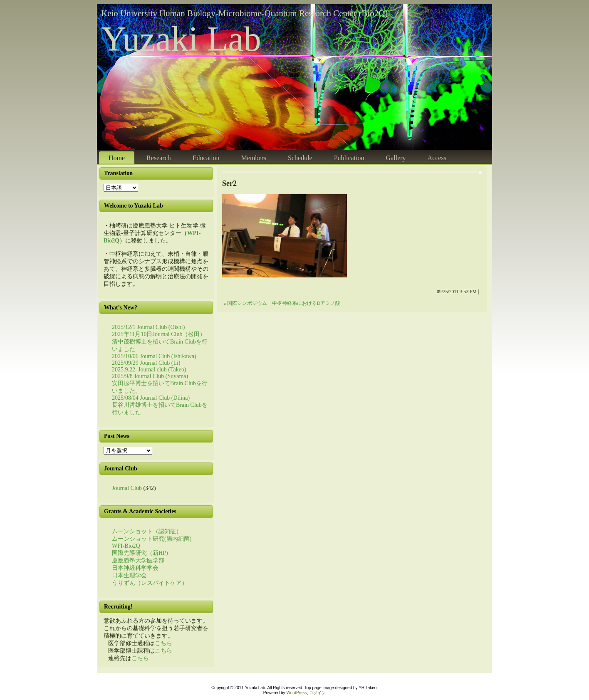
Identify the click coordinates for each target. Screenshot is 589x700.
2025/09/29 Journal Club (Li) (146, 363)
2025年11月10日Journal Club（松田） (159, 334)
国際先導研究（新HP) (140, 553)
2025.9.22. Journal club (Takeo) (149, 370)
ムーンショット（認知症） (147, 531)
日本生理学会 (129, 575)
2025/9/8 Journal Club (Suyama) (150, 376)
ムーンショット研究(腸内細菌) (152, 539)
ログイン (317, 693)
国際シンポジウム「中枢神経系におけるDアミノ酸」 (286, 303)
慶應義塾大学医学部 (138, 560)
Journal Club (127, 488)
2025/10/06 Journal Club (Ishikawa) (154, 356)
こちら (163, 643)
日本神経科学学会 (135, 568)
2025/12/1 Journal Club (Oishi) (148, 327)
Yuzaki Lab (181, 39)
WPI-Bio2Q (126, 546)
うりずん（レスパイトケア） (150, 583)
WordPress (296, 693)
